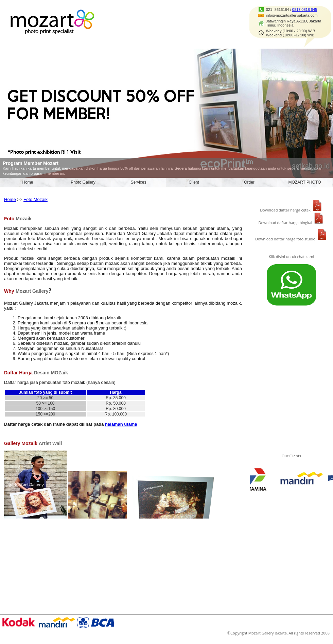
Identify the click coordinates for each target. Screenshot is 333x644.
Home (28, 182)
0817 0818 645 (305, 10)
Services (138, 182)
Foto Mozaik (36, 199)
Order (249, 182)
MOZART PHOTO (304, 182)
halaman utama (121, 424)
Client (194, 182)
